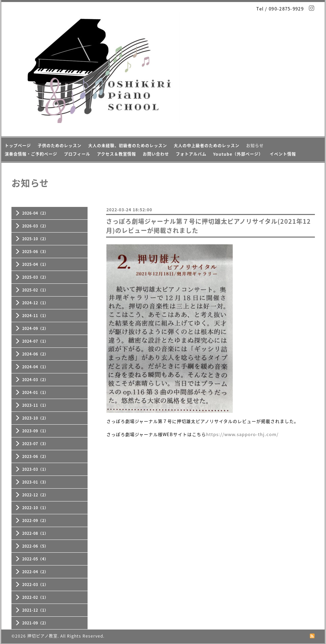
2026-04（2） (35, 213)
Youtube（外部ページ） (238, 154)
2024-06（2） (35, 354)
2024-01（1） (35, 392)
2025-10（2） (35, 239)
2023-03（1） (35, 469)
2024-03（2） (35, 380)
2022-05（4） (35, 559)
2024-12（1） (35, 303)
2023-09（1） (35, 431)
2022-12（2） (35, 495)
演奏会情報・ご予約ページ (31, 154)
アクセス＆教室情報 (117, 154)
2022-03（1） (35, 585)
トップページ (18, 146)
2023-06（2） (35, 456)
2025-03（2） (35, 277)
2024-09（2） (35, 328)
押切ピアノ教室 (42, 636)
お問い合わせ (156, 154)
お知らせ (255, 146)
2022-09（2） (35, 520)
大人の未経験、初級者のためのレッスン (128, 146)
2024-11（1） (35, 316)
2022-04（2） (35, 572)
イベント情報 (283, 154)
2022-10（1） (35, 508)
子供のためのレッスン (60, 146)
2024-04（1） (35, 367)
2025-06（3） (35, 252)
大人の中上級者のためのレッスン (207, 146)
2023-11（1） (35, 405)
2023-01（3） (35, 482)
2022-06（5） (35, 546)
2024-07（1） (35, 341)
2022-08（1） (35, 533)
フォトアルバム (191, 154)
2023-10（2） (35, 418)
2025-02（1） (35, 290)
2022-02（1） (35, 597)
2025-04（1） (35, 264)
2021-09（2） (35, 623)
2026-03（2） (35, 226)
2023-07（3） (35, 444)
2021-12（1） (35, 610)
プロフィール (77, 154)
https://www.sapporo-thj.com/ (242, 434)
